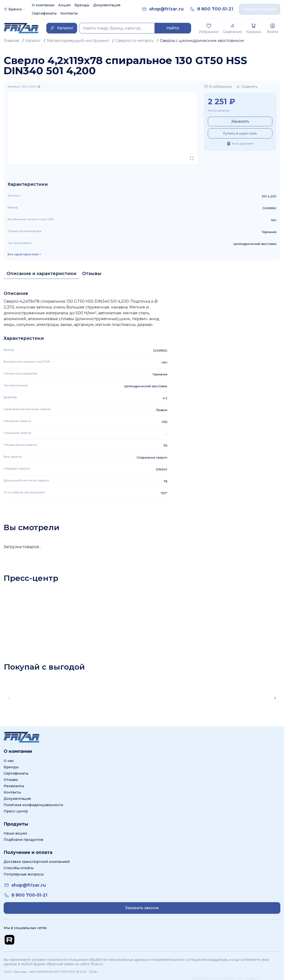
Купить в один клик (240, 133)
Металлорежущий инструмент (78, 41)
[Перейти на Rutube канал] (9, 940)
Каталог (33, 41)
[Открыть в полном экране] (192, 158)
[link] (166, 9)
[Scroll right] (275, 698)
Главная (12, 41)
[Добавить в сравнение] (247, 87)
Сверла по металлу (135, 41)
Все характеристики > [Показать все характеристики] (24, 254)
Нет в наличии (219, 110)
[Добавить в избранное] (218, 87)
